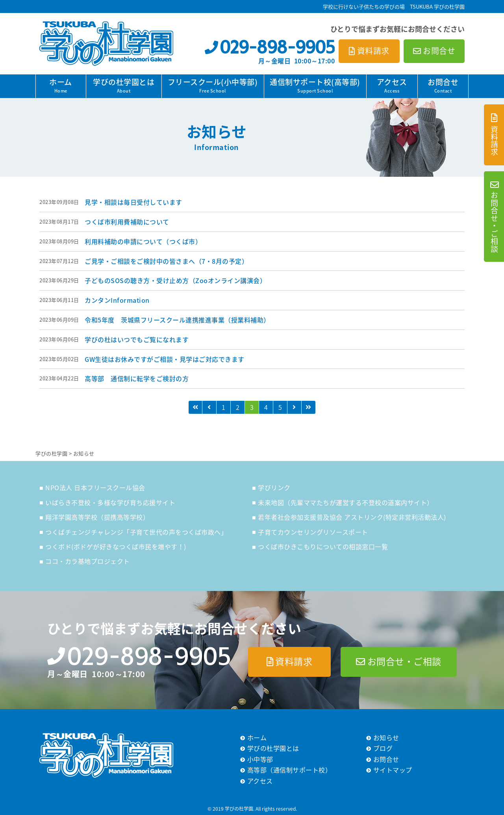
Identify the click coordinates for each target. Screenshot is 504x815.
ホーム (61, 85)
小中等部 (260, 759)
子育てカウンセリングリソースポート (313, 532)
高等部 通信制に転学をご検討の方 (137, 378)
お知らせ (386, 737)
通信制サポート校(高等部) (315, 85)
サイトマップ (393, 770)
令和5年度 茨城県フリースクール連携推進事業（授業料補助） (177, 320)
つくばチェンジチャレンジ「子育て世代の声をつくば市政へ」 (136, 532)
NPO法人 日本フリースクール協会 (95, 487)
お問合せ (443, 85)
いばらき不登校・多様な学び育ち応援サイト (110, 502)
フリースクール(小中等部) (213, 85)
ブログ (383, 748)
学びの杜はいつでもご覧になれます (137, 339)
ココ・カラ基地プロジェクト (88, 561)
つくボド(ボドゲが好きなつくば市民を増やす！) (116, 546)
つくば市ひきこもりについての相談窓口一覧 (323, 546)
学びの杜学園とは (124, 85)
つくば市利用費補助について (127, 222)
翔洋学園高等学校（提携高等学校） (97, 517)
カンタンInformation (117, 300)
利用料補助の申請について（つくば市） (143, 241)
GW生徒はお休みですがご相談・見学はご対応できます (165, 359)
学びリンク (274, 487)
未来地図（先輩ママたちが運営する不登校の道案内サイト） (346, 502)
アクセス (392, 85)
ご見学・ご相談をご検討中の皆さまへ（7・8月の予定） (166, 261)
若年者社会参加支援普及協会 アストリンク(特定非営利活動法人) (352, 517)
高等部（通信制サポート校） (290, 770)
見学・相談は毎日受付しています (133, 202)
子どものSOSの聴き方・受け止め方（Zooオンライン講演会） (175, 280)
